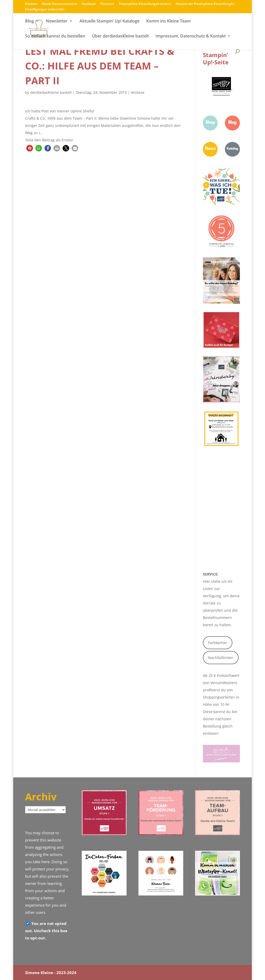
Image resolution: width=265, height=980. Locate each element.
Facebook (89, 4)
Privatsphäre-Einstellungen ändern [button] (145, 4)
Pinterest (107, 4)
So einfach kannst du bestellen (55, 36)
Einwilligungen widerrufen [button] (45, 10)
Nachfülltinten (221, 658)
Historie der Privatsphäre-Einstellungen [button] (205, 4)
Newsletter (57, 21)
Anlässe (138, 92)
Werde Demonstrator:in (60, 4)
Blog (30, 21)
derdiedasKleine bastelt (51, 92)
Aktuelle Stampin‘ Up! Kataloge (109, 21)
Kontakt (31, 4)
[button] (30, 148)
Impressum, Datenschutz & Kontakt (191, 36)
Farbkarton (218, 643)
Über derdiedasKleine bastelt (120, 36)
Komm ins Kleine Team (168, 21)
